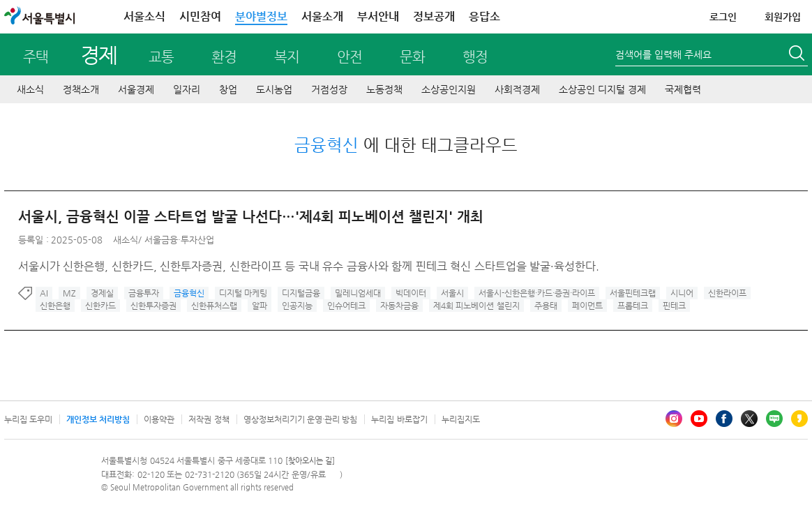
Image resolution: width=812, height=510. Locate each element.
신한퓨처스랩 (214, 306)
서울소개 (322, 16)
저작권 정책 (209, 419)
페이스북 (724, 419)
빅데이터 (411, 293)
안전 (349, 57)
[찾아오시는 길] (310, 461)
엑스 (749, 419)
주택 (36, 57)
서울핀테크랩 (633, 293)
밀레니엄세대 (358, 293)
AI (44, 293)
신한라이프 (727, 293)
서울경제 (136, 89)
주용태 (546, 306)
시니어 (682, 293)
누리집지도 (461, 419)
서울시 (452, 293)
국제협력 (683, 89)
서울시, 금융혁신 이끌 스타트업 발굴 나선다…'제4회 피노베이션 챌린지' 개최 (251, 217)
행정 (475, 57)
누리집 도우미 (28, 419)
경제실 (102, 293)
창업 (228, 89)
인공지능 (297, 306)
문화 (412, 57)
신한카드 (100, 306)
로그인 (723, 17)
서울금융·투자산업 (179, 240)
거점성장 (329, 89)
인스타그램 (674, 419)
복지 (287, 57)
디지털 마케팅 (243, 293)
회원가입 (783, 17)
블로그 (774, 419)
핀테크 (674, 306)
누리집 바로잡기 (399, 419)
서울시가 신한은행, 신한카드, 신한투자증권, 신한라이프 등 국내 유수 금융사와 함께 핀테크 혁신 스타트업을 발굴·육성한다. (309, 266)
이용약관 (159, 419)
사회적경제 (517, 89)
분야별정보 (261, 16)
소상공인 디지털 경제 (602, 89)
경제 (99, 55)
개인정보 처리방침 (98, 419)
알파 (260, 306)
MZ (69, 293)
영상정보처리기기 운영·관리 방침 (301, 419)
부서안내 (378, 16)
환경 (224, 57)
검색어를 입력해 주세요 (663, 54)
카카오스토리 (799, 419)
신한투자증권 (153, 306)
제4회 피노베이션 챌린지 (476, 306)
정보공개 (434, 16)
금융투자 (144, 293)
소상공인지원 (449, 89)
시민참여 (200, 16)
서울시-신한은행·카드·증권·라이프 (537, 293)
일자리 (187, 89)
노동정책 (384, 89)
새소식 (30, 89)
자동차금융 (399, 306)
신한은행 (55, 306)
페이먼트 (587, 306)
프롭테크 (633, 306)
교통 (161, 57)
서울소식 (144, 16)
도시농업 (274, 89)
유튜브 (699, 419)
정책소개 (81, 89)
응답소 (484, 16)
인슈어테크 (346, 306)
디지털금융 (301, 293)
